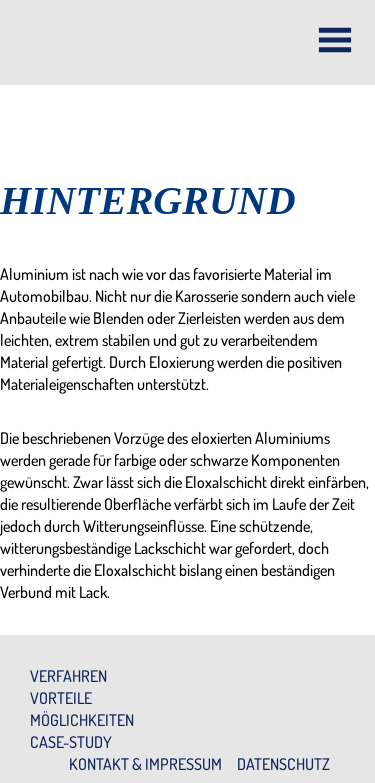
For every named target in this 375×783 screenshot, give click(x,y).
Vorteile (61, 698)
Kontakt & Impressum (145, 764)
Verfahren (68, 676)
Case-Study (71, 742)
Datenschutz (283, 764)
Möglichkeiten (82, 720)
